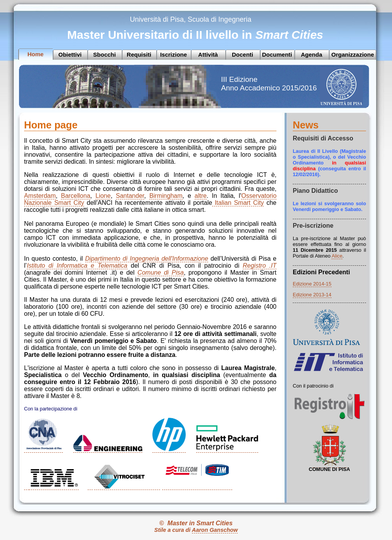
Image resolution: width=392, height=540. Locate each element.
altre (201, 196)
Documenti (277, 55)
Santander (130, 196)
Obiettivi (70, 55)
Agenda (312, 55)
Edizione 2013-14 (312, 295)
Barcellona (76, 196)
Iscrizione (174, 55)
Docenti (243, 55)
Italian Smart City (238, 203)
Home (36, 54)
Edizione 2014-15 (312, 284)
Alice (337, 256)
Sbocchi (104, 55)
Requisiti (139, 55)
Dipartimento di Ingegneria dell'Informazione (147, 259)
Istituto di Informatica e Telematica (77, 266)
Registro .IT (260, 266)
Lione (103, 196)
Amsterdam (40, 196)
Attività (208, 55)
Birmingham (166, 196)
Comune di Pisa (161, 273)
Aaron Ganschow (215, 530)
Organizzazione (352, 55)
